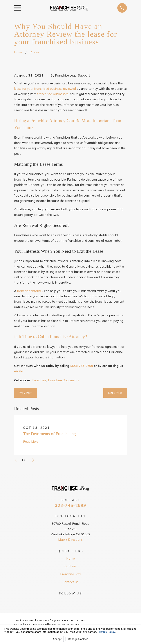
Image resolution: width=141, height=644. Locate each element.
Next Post (115, 393)
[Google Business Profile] (70, 600)
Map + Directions (70, 539)
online (19, 371)
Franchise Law (70, 574)
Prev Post (26, 393)
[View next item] (33, 460)
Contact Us (70, 582)
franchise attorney (30, 291)
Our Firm (70, 566)
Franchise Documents (64, 380)
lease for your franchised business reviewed (45, 89)
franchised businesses (53, 94)
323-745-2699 (70, 505)
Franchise (39, 380)
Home (70, 558)
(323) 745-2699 (82, 366)
